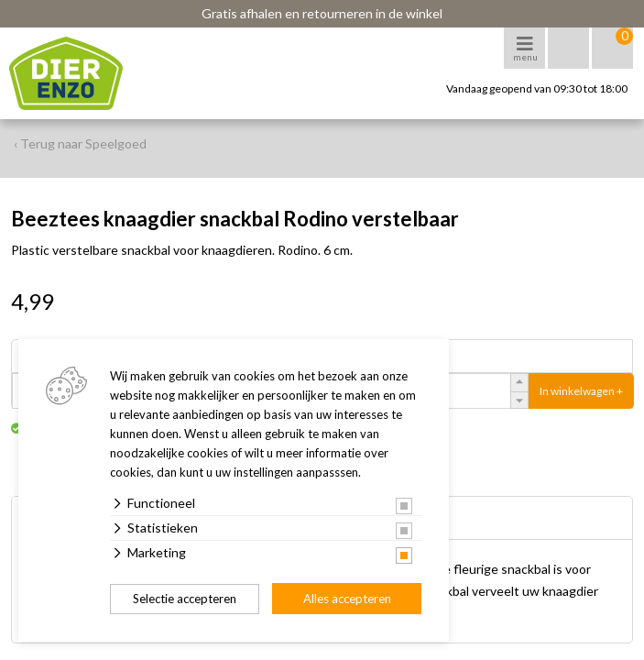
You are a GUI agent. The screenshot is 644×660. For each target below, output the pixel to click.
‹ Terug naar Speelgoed (80, 143)
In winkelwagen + (581, 391)
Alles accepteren (347, 599)
